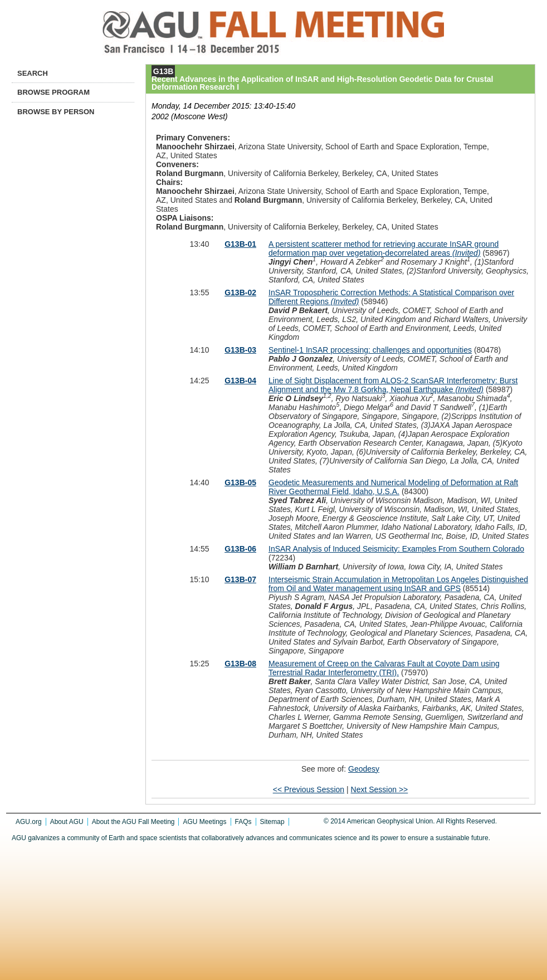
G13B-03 (240, 350)
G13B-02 (240, 292)
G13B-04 (240, 381)
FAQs (243, 822)
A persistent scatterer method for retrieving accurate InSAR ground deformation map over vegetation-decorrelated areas (384, 248)
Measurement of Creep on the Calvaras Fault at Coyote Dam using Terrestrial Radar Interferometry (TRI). (384, 668)
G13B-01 (240, 244)
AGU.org (29, 822)
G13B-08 (240, 664)
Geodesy (364, 769)
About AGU (67, 822)
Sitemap (272, 822)
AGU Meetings (204, 822)
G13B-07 (240, 579)
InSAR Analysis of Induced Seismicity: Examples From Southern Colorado (396, 549)
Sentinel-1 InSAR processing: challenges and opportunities (370, 350)
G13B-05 (240, 482)
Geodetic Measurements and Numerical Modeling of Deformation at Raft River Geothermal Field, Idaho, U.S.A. (393, 487)
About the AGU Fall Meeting (133, 822)
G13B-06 (240, 549)
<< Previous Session (309, 789)
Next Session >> (380, 789)
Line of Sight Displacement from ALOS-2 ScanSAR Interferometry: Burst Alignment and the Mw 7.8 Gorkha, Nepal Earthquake (393, 385)
